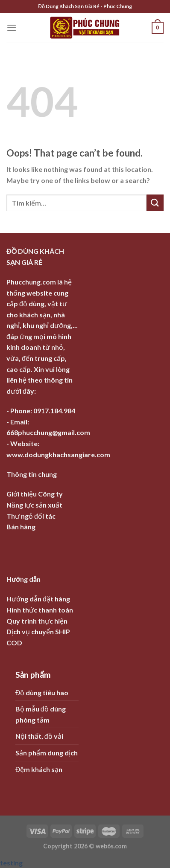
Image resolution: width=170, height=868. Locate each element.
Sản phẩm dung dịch (47, 753)
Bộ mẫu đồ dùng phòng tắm (41, 714)
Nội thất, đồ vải (39, 736)
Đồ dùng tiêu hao (42, 692)
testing (11, 863)
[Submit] (155, 203)
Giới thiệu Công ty (35, 494)
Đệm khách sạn (39, 769)
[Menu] (12, 28)
